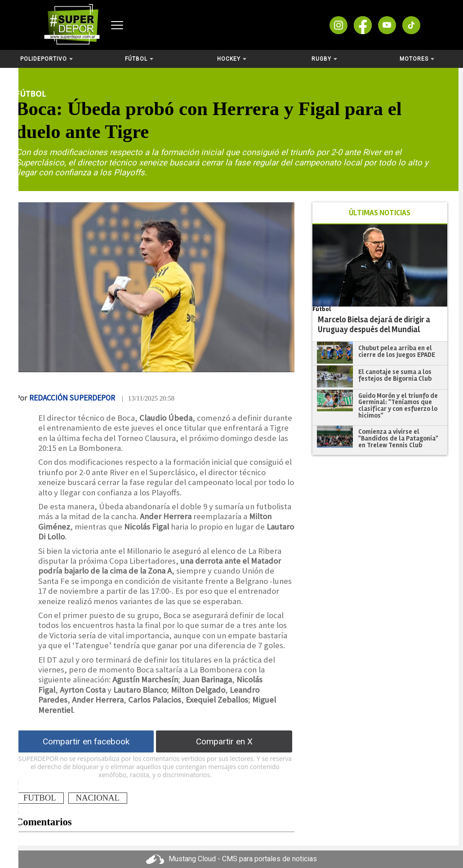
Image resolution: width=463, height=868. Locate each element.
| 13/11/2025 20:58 (148, 398)
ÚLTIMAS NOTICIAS (380, 213)
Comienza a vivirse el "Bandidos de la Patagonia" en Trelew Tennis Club (398, 438)
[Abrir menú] (117, 25)
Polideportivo (47, 59)
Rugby (324, 59)
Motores (417, 59)
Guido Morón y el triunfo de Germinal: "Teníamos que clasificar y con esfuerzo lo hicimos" (398, 405)
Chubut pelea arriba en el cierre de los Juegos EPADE (397, 351)
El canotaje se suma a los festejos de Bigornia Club (395, 375)
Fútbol (139, 59)
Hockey (232, 59)
